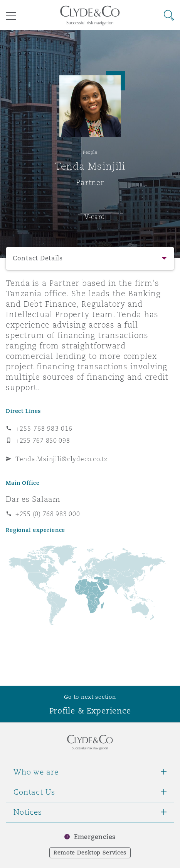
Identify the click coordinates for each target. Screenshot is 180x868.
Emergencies (95, 837)
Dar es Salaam (33, 499)
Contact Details (38, 258)
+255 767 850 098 (43, 440)
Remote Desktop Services (90, 853)
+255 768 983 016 (44, 428)
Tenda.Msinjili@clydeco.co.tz (61, 459)
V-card (95, 217)
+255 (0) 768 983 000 (48, 514)
